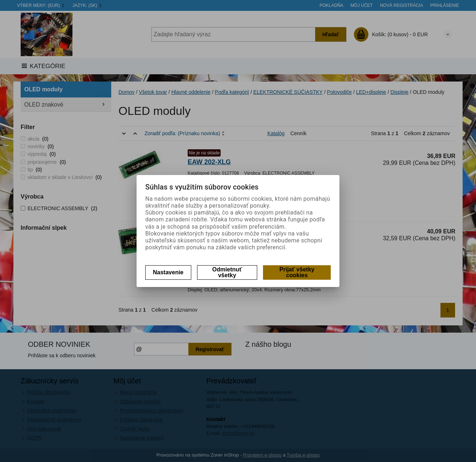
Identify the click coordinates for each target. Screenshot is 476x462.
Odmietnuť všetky (227, 272)
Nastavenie (168, 272)
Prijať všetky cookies (297, 272)
